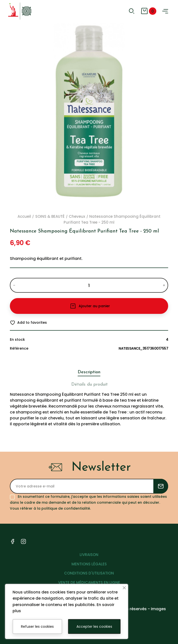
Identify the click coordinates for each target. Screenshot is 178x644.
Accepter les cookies (94, 626)
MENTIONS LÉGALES (89, 564)
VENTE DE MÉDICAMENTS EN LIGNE (89, 582)
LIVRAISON (89, 555)
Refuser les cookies (37, 626)
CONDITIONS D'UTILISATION (89, 573)
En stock (17, 340)
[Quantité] (89, 285)
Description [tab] (89, 372)
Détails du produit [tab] (89, 385)
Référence (19, 348)
